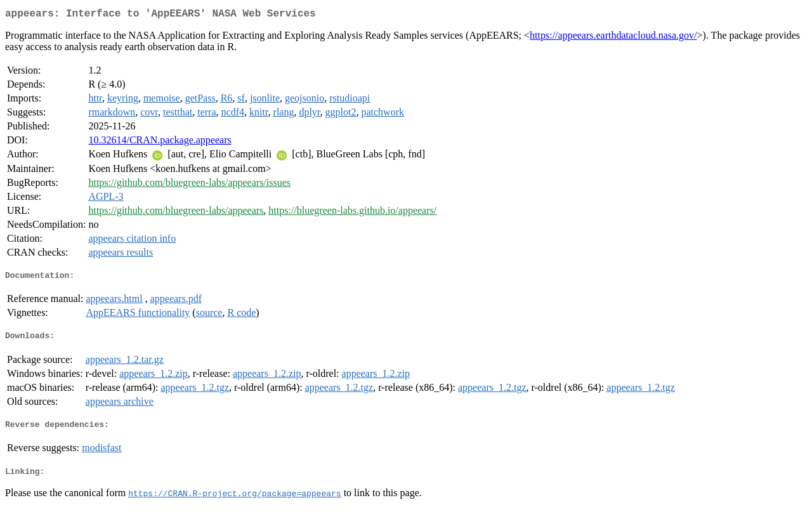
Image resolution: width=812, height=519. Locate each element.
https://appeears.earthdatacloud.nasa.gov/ (613, 38)
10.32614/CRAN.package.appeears (160, 142)
